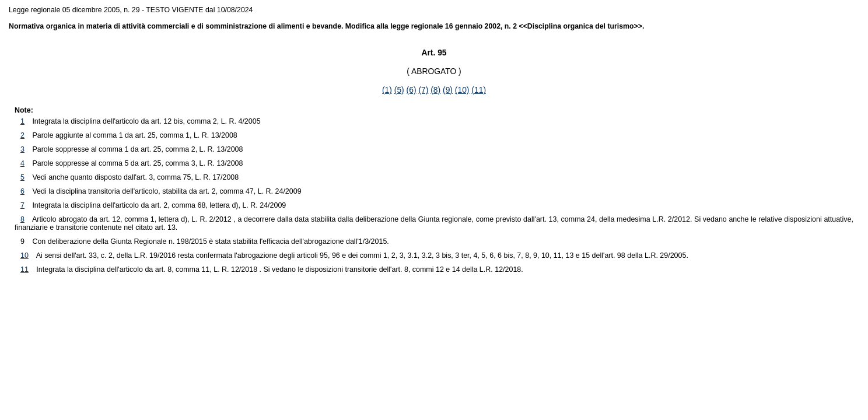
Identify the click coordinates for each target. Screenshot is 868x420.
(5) (399, 90)
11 (24, 269)
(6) (412, 90)
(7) (423, 90)
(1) (387, 90)
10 (24, 256)
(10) (462, 90)
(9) (448, 90)
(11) (479, 90)
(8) (435, 90)
